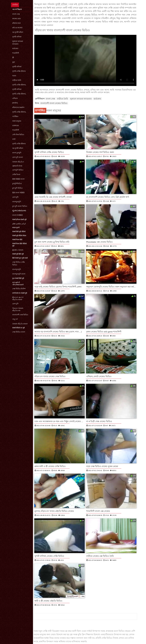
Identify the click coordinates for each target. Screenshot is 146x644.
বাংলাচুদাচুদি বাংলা (19, 274)
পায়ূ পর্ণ (15, 319)
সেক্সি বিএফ (16, 174)
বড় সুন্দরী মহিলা (18, 32)
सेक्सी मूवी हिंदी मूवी (18, 254)
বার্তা (14, 139)
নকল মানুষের (17, 121)
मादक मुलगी (16, 228)
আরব (14, 76)
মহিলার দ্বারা (16, 23)
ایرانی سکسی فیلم (19, 224)
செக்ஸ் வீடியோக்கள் (20, 324)
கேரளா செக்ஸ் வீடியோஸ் (18, 309)
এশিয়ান (15, 98)
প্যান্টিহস (15, 116)
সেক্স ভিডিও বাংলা (19, 332)
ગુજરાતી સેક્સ (17, 166)
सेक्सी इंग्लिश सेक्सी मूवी (19, 220)
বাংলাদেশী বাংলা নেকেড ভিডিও (54, 103)
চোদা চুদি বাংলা (18, 157)
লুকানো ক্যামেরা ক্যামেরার (18, 43)
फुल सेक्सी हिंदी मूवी (18, 278)
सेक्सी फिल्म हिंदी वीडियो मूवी (19, 245)
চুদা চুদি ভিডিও (18, 188)
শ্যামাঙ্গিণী (16, 53)
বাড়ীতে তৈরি (17, 80)
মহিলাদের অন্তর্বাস (18, 107)
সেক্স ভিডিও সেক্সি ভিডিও (19, 263)
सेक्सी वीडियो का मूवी (18, 328)
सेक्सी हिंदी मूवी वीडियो (19, 232)
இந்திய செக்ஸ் (18, 250)
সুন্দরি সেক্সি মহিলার (19, 71)
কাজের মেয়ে (16, 19)
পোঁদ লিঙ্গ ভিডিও (18, 135)
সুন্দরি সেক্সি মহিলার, (19, 85)
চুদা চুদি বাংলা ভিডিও (20, 206)
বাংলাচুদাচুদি (17, 202)
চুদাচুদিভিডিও (17, 184)
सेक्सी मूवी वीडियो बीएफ (19, 236)
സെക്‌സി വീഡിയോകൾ (18, 283)
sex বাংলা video (18, 193)
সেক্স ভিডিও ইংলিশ (19, 289)
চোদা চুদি (15, 197)
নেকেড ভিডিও (91, 15)
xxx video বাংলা (18, 179)
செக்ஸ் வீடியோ (18, 162)
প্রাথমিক (15, 5)
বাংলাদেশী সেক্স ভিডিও (20, 315)
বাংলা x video (18, 215)
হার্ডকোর (15, 48)
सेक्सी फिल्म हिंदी (17, 240)
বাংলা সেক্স (16, 14)
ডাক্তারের (16, 126)
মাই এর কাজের (17, 28)
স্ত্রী (13, 58)
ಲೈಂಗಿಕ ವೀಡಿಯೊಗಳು (19, 211)
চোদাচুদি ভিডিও (18, 170)
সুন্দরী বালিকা (17, 37)
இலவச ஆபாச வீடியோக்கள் (18, 298)
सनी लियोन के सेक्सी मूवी (20, 293)
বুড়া (14, 62)
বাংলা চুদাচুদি (17, 153)
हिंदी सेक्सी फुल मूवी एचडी (20, 258)
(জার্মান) (15, 103)
